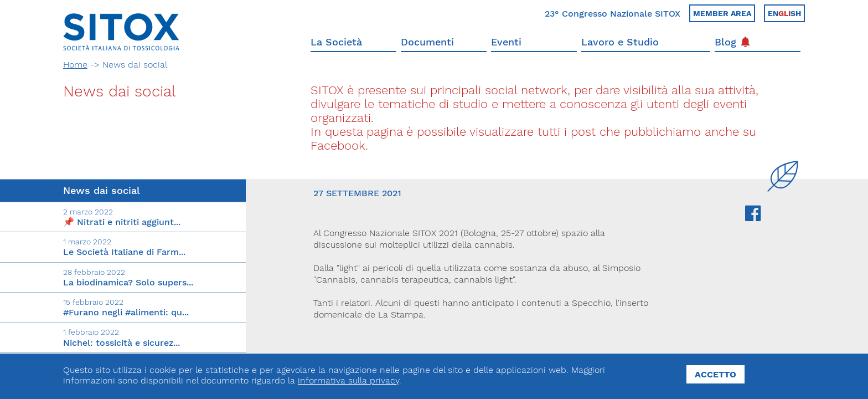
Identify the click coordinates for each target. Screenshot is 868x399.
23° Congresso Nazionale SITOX (613, 14)
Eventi (506, 42)
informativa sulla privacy (348, 380)
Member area (722, 13)
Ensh (784, 13)
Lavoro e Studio (620, 42)
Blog (732, 42)
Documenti (427, 42)
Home (75, 65)
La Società (336, 42)
